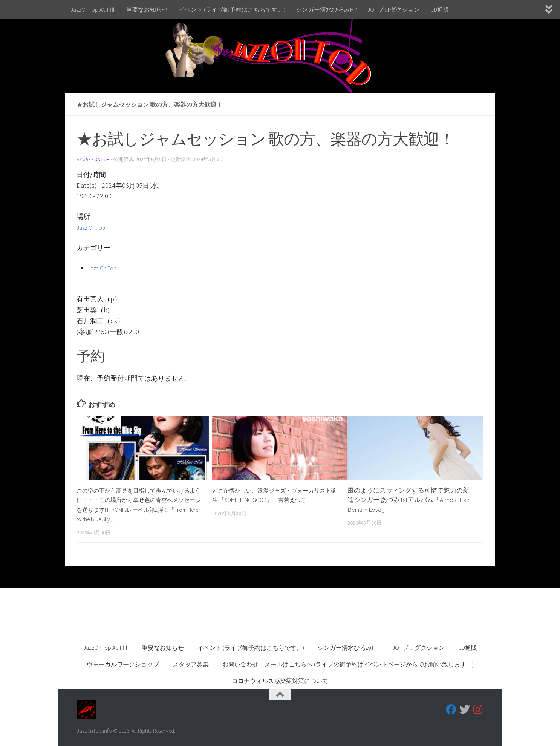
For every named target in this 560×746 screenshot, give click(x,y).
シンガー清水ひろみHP (326, 9)
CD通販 (440, 9)
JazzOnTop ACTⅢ (93, 9)
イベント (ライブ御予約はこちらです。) (232, 9)
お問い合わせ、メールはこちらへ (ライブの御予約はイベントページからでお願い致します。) (348, 664)
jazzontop (97, 159)
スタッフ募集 (191, 664)
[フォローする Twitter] (465, 709)
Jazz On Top (94, 227)
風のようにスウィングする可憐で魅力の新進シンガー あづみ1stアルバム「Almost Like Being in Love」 (409, 500)
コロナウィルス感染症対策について (280, 680)
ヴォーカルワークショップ (123, 664)
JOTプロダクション (394, 9)
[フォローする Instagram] (478, 709)
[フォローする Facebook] (451, 709)
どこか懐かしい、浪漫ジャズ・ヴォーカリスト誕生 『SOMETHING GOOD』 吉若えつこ (274, 500)
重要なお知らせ (147, 9)
